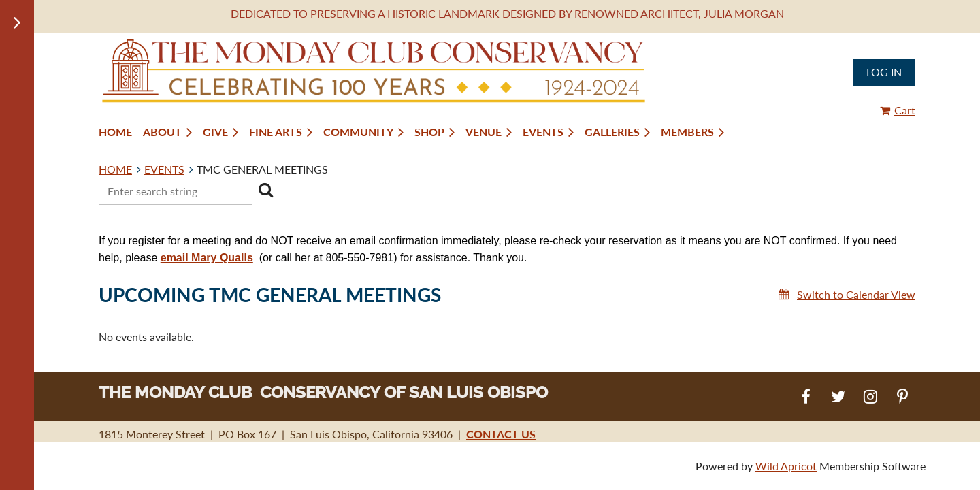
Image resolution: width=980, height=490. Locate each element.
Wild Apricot (786, 466)
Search (265, 190)
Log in (884, 72)
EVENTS (164, 169)
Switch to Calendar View (856, 294)
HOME (115, 169)
